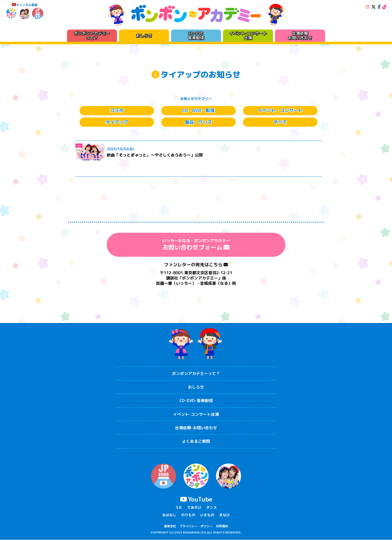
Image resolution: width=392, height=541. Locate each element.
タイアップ (117, 123)
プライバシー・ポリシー (196, 527)
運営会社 (170, 527)
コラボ (117, 111)
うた (179, 509)
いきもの (207, 516)
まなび (224, 516)
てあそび (194, 509)
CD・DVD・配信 (199, 111)
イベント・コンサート (280, 111)
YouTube (196, 500)
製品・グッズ (198, 123)
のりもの (188, 516)
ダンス (211, 509)
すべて (280, 123)
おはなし (169, 516)
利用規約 (222, 527)
